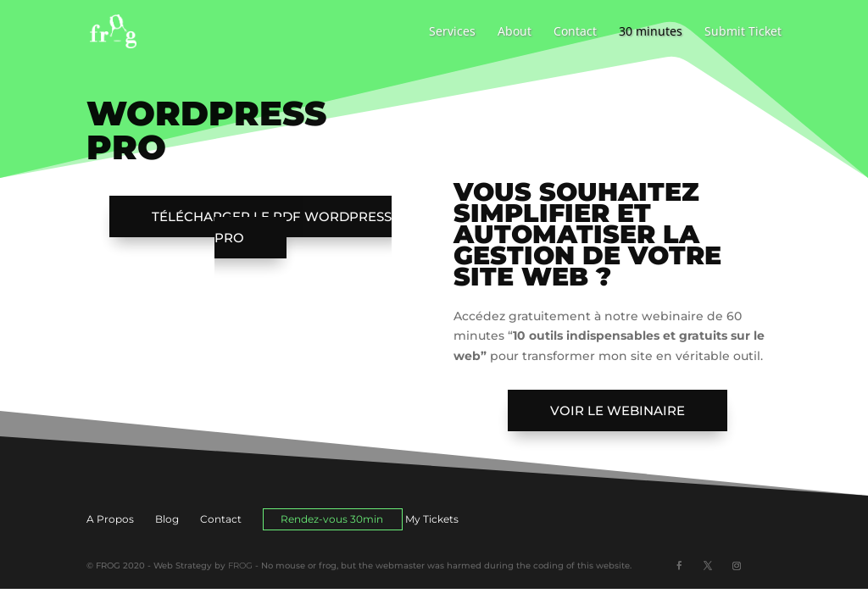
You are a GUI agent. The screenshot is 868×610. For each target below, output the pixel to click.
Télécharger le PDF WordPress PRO (272, 227)
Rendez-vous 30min (332, 519)
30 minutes (651, 32)
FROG (240, 566)
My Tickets (432, 519)
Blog (167, 519)
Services (452, 32)
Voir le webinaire (618, 410)
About (515, 32)
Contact (575, 32)
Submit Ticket (743, 32)
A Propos (110, 519)
